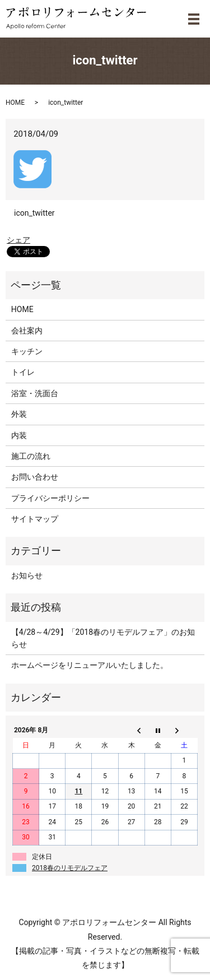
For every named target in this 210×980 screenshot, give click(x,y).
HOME (15, 103)
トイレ (23, 372)
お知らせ (27, 575)
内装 (19, 435)
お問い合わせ (35, 477)
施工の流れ (31, 456)
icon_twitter (34, 213)
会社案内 (27, 331)
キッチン (27, 351)
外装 (19, 414)
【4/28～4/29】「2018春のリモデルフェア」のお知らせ (103, 638)
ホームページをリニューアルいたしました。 (90, 665)
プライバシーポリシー (50, 498)
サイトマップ (35, 519)
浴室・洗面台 (35, 393)
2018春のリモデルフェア (70, 868)
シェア (18, 240)
